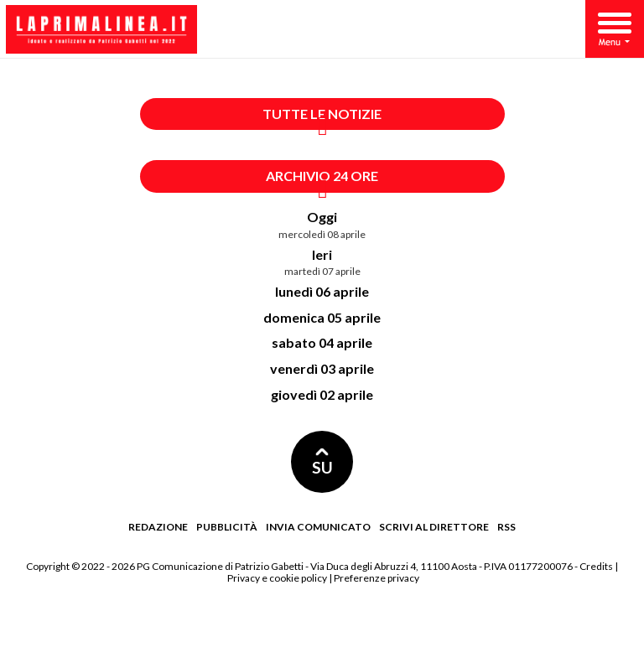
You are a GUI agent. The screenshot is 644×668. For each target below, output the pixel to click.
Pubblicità (227, 527)
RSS (506, 527)
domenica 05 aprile (322, 317)
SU (322, 462)
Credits (596, 566)
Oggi (322, 217)
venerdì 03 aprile (322, 368)
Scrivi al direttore (434, 527)
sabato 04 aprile (322, 342)
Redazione (158, 527)
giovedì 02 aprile (322, 394)
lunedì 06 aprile (322, 291)
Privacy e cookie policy (277, 578)
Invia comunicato (318, 527)
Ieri (322, 254)
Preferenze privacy (377, 578)
